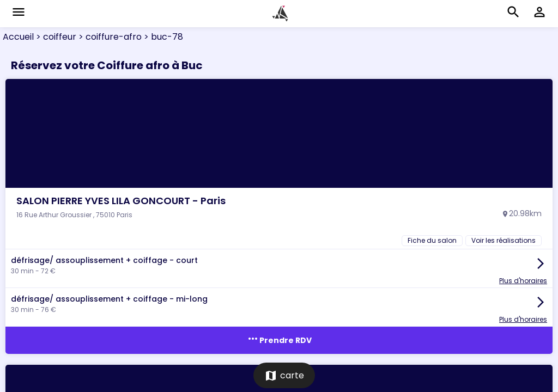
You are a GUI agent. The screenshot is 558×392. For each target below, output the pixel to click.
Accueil (18, 37)
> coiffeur (55, 37)
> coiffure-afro (109, 37)
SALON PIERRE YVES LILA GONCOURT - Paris (121, 201)
